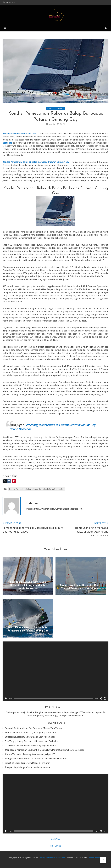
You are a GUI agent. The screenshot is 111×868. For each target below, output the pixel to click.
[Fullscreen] (105, 698)
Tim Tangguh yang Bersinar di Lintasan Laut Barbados (32, 741)
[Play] (6, 698)
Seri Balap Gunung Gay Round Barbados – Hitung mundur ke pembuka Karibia (28, 585)
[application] (55, 671)
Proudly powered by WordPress (52, 858)
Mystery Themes (95, 858)
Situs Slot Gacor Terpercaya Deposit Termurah (28, 763)
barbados (32, 503)
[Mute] (101, 698)
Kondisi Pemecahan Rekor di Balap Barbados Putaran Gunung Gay (37, 489)
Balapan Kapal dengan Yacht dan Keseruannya (27, 767)
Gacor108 (56, 839)
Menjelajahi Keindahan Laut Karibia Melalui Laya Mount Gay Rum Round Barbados (45, 750)
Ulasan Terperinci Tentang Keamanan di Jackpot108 (30, 754)
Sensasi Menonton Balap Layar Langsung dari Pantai (31, 732)
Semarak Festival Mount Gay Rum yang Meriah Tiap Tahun (33, 728)
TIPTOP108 (55, 846)
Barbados (7, 143)
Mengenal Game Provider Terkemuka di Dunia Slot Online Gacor (36, 759)
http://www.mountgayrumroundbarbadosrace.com (58, 509)
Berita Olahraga (55, 108)
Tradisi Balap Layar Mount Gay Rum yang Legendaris (31, 746)
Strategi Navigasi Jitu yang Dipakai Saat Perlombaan (30, 737)
